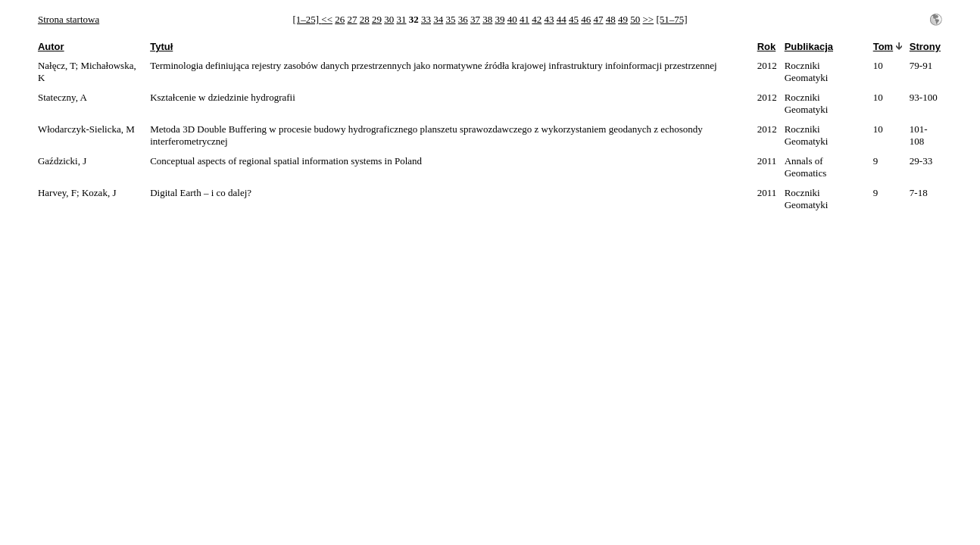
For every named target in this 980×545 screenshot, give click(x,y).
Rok (767, 47)
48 (611, 19)
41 (524, 19)
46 (586, 19)
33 (426, 19)
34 (438, 19)
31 (402, 19)
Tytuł (161, 47)
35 (451, 19)
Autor (51, 47)
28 (365, 19)
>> (649, 19)
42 (537, 19)
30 (389, 19)
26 (340, 19)
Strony (925, 47)
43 (549, 19)
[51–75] (671, 19)
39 (500, 19)
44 (562, 19)
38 (487, 19)
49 (623, 19)
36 (463, 19)
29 (377, 19)
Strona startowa (69, 19)
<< (327, 19)
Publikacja (809, 47)
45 (574, 19)
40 (512, 19)
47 (599, 19)
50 (635, 19)
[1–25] (307, 19)
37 (475, 19)
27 (353, 19)
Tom (883, 47)
